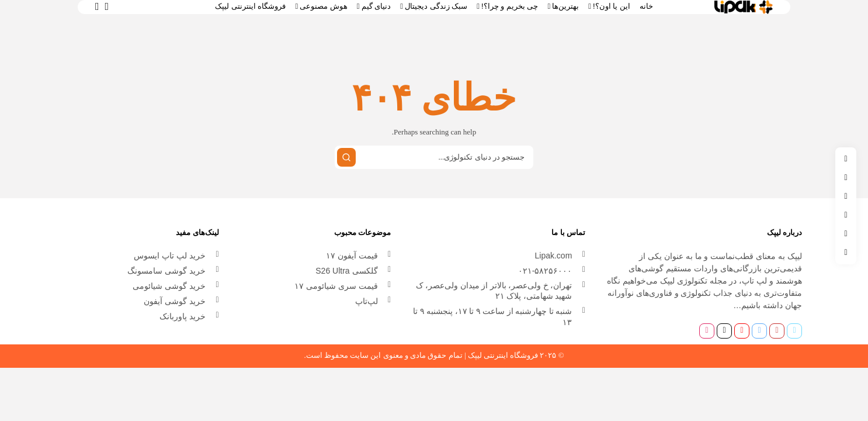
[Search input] (434, 157)
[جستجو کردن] (346, 157)
